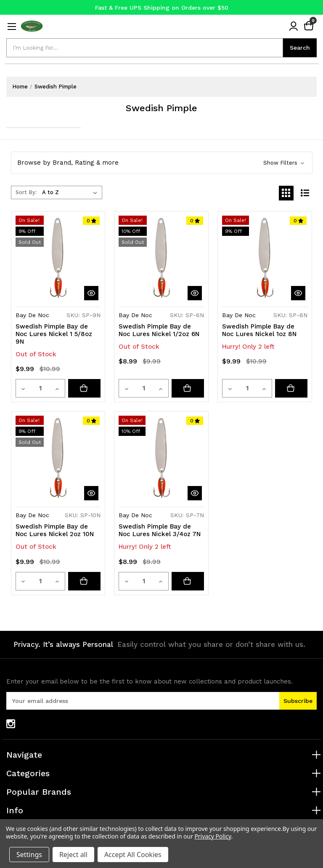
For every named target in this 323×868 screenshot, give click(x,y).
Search (300, 48)
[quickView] (91, 293)
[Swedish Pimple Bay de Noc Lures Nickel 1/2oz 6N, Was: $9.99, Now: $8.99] (161, 258)
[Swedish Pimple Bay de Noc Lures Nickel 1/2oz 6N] (188, 388)
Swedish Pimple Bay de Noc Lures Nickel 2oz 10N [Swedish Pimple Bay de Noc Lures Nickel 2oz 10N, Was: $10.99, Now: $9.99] (55, 530)
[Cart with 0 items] (309, 26)
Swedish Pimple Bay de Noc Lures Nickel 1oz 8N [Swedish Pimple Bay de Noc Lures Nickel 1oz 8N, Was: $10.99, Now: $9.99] (259, 330)
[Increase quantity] (58, 388)
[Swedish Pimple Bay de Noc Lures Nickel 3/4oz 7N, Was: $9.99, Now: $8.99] (161, 458)
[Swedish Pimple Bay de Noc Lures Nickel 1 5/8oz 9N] (85, 388)
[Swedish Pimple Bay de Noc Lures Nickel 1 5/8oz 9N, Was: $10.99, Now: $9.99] (58, 258)
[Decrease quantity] (24, 388)
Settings (29, 855)
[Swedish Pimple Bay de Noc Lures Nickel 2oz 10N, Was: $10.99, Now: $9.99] (58, 458)
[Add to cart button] (291, 388)
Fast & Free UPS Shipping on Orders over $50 (162, 8)
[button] (162, 163)
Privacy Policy (213, 836)
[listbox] (71, 192)
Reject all (73, 855)
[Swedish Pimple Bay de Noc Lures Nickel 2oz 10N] (85, 581)
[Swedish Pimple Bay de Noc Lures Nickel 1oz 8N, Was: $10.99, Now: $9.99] (265, 258)
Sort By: (26, 192)
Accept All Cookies (133, 855)
